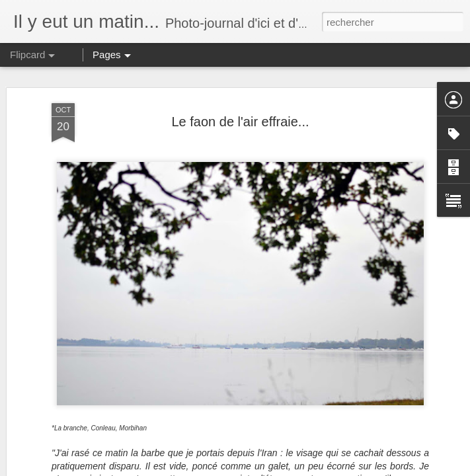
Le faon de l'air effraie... (240, 122)
